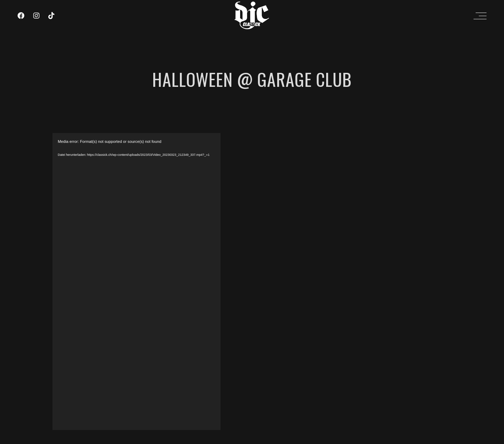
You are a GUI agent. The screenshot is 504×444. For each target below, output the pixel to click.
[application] (136, 282)
